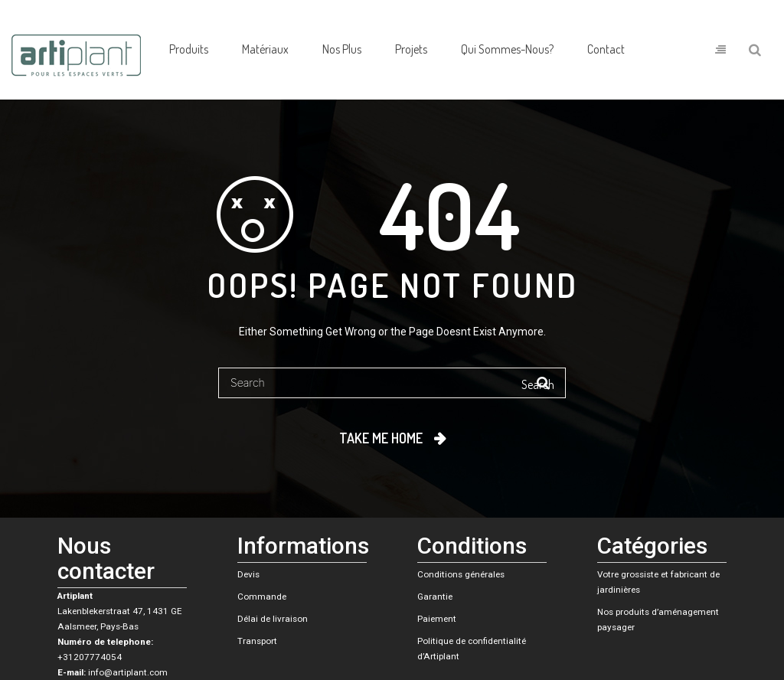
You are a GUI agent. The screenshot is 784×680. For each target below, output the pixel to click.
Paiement (437, 619)
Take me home (381, 438)
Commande (262, 597)
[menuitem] (189, 50)
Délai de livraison (273, 619)
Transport (257, 641)
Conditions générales (461, 574)
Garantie (435, 597)
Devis (248, 574)
